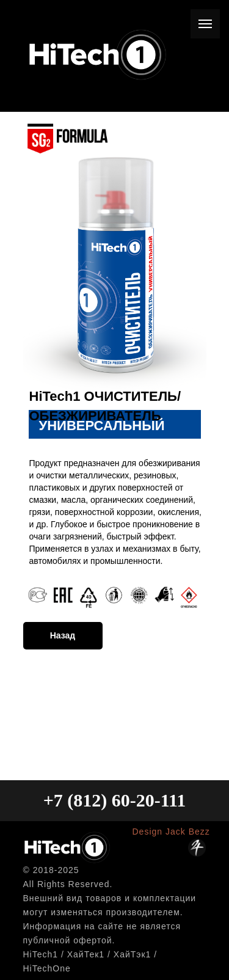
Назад (63, 635)
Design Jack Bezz (171, 832)
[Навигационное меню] (205, 24)
